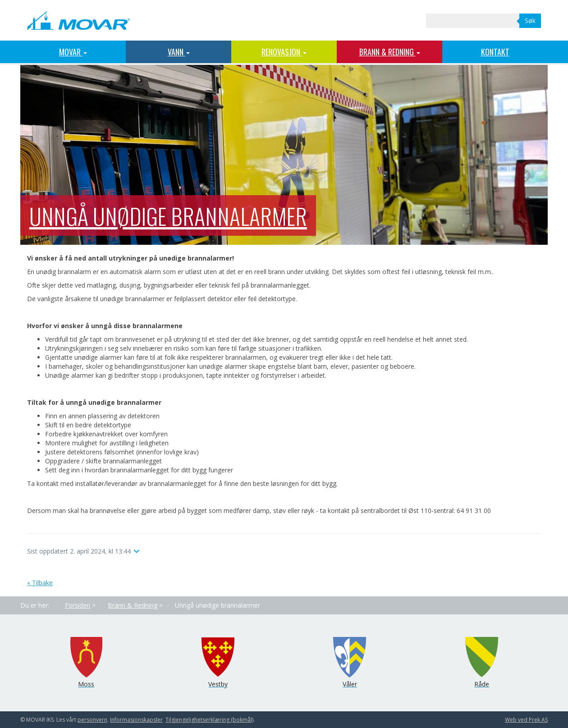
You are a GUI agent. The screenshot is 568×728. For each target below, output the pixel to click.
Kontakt (495, 52)
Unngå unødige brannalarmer (168, 215)
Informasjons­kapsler (136, 720)
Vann (179, 52)
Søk (530, 21)
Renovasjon (284, 52)
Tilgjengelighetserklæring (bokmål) (209, 720)
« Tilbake (40, 583)
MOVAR (73, 52)
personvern (92, 720)
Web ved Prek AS (526, 720)
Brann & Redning (390, 52)
